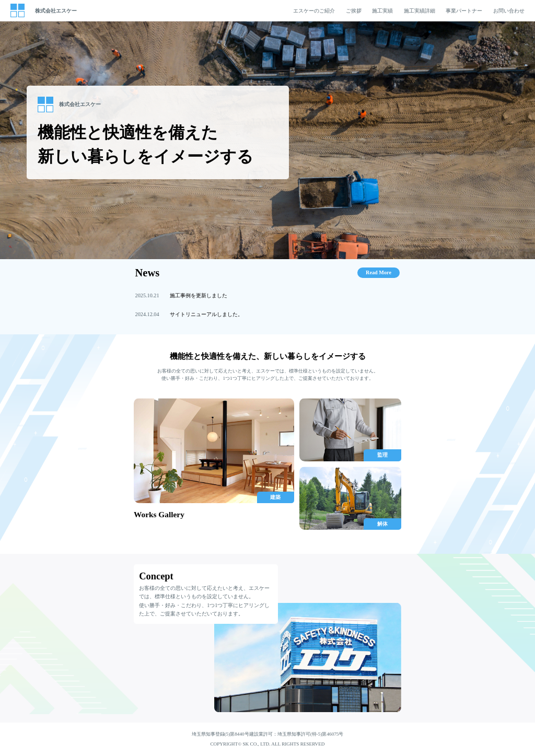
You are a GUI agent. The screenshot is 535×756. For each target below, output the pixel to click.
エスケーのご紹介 (314, 11)
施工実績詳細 (420, 11)
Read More (379, 272)
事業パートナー (464, 11)
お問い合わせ (509, 11)
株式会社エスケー (56, 11)
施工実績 (382, 11)
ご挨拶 (354, 11)
